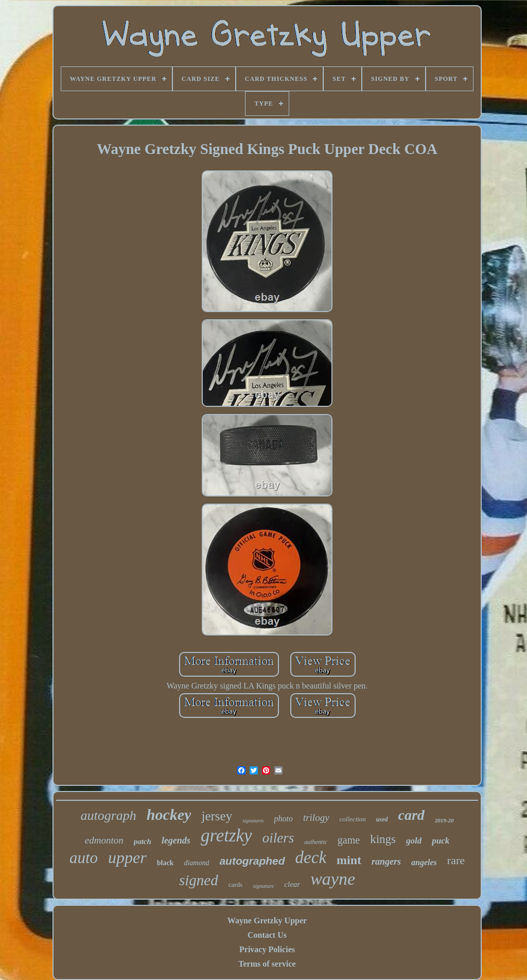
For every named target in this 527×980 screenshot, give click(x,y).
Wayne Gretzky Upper (267, 921)
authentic (316, 842)
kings (383, 839)
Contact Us (267, 935)
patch (143, 841)
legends (176, 840)
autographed (252, 861)
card (411, 815)
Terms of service (267, 964)
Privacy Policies (267, 949)
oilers (278, 838)
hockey (169, 814)
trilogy (316, 818)
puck (441, 841)
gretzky (226, 836)
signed (199, 880)
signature (263, 886)
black (165, 863)
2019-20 (444, 820)
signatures (253, 821)
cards (235, 884)
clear (292, 884)
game (349, 840)
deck (311, 857)
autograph (108, 815)
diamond (196, 863)
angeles (424, 862)
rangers (386, 862)
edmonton (104, 840)
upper (127, 857)
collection (353, 819)
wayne (333, 879)
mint (349, 860)
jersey (217, 816)
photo (283, 819)
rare (456, 860)
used (382, 819)
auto (84, 858)
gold (414, 841)
